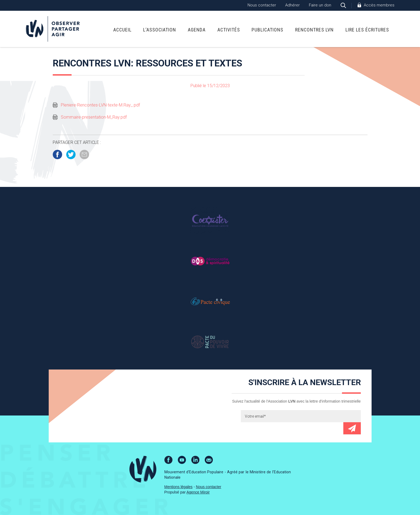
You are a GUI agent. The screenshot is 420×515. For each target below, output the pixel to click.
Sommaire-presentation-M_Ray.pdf (94, 117)
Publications (267, 30)
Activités (229, 30)
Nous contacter (262, 5)
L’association (160, 30)
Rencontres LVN (314, 30)
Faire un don (320, 5)
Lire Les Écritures (367, 30)
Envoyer (352, 428)
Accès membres (379, 5)
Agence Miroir (198, 492)
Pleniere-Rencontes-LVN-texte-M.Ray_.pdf (100, 105)
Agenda (197, 30)
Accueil (122, 30)
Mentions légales (179, 487)
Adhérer (292, 5)
